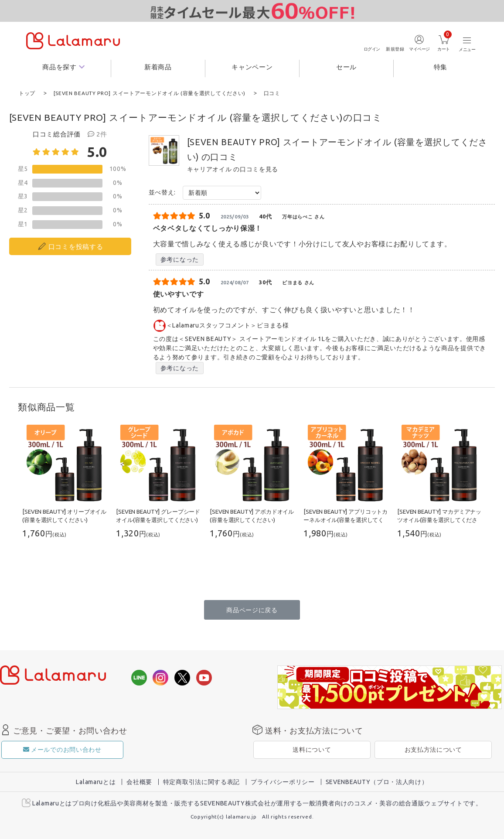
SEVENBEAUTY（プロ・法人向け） (377, 781)
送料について (312, 749)
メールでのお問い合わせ (62, 749)
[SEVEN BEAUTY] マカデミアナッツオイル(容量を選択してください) (439, 519)
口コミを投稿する (76, 246)
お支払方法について (433, 749)
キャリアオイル (209, 169)
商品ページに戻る (252, 610)
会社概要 (139, 781)
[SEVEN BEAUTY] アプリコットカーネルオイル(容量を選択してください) (346, 519)
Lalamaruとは (96, 781)
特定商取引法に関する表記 (201, 781)
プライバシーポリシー (283, 781)
